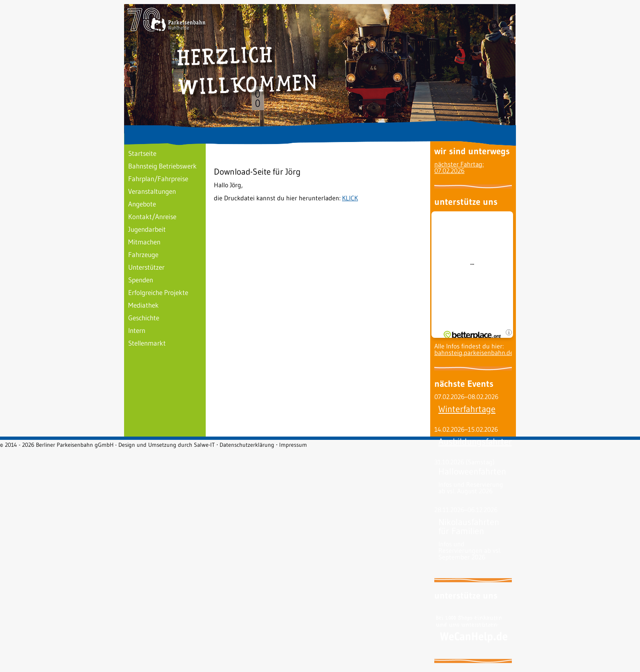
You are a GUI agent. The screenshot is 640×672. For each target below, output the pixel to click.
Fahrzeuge (143, 254)
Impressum (293, 445)
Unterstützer (146, 267)
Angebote (142, 204)
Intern (137, 330)
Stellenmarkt (147, 343)
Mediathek (143, 305)
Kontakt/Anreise (152, 216)
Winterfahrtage (467, 409)
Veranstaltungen (152, 191)
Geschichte (144, 318)
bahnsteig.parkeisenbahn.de (474, 353)
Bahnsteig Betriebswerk (162, 166)
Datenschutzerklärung (247, 445)
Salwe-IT (204, 445)
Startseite (142, 153)
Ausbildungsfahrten (476, 442)
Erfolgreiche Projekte (158, 292)
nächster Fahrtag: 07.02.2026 (459, 167)
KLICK (350, 198)
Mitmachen (144, 242)
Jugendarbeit (147, 229)
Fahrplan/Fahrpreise (158, 179)
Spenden (141, 280)
